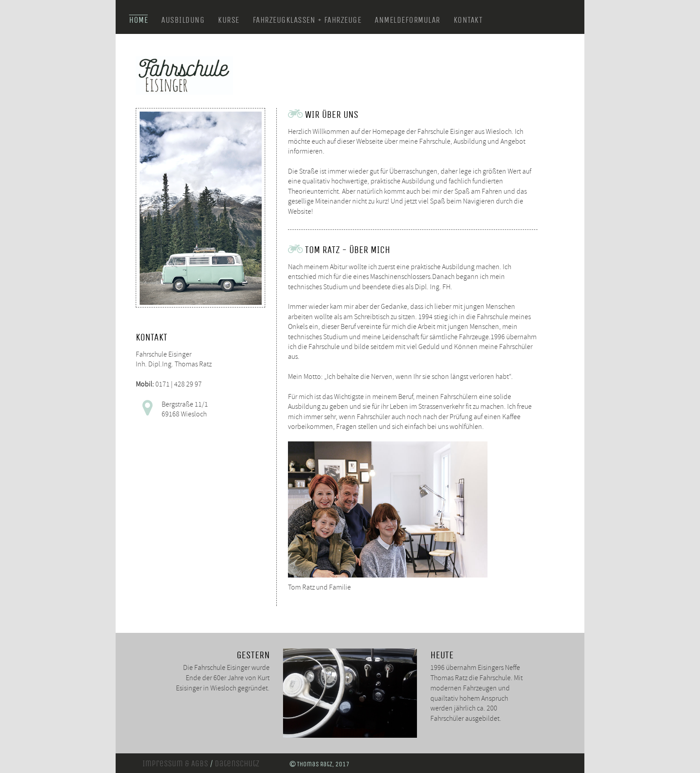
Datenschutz (237, 764)
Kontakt (468, 20)
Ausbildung (183, 20)
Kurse (229, 20)
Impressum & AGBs (175, 764)
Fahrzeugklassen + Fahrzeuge (307, 20)
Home (138, 20)
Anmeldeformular (407, 20)
